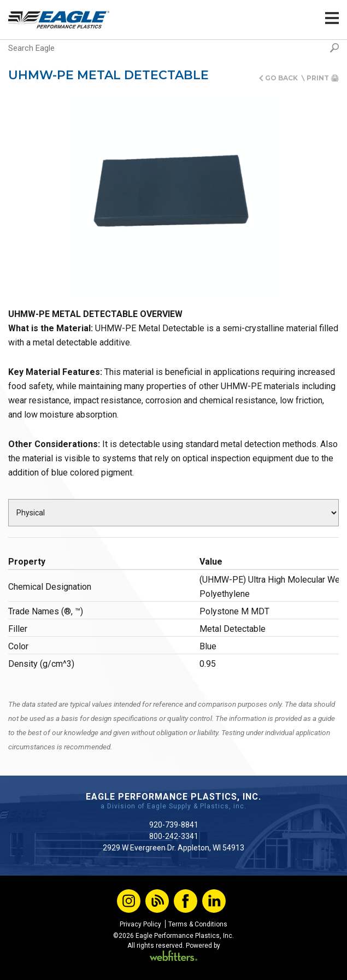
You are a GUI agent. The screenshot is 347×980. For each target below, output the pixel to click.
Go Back (281, 78)
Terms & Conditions (198, 924)
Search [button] (334, 48)
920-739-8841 (174, 825)
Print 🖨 (323, 78)
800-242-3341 (174, 836)
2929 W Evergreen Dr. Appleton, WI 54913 (173, 848)
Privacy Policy (140, 924)
